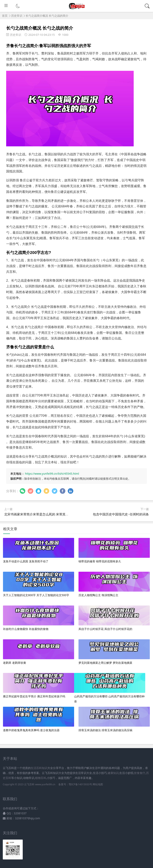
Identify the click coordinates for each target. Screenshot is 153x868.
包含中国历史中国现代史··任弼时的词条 (121, 514)
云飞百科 (30, 784)
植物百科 (41, 778)
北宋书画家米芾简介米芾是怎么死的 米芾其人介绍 (40, 514)
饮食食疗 (140, 773)
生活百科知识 (39, 768)
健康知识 (113, 773)
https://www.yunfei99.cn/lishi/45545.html (52, 474)
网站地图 (98, 784)
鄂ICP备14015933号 (80, 784)
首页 (5, 16)
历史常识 (17, 16)
